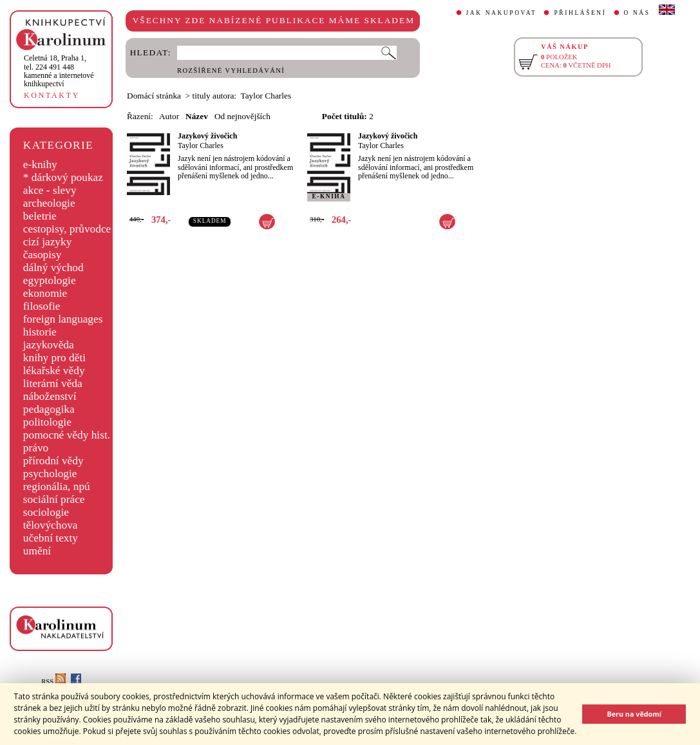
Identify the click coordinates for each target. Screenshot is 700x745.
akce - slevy (50, 190)
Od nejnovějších (242, 116)
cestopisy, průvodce (67, 229)
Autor (169, 116)
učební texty (51, 538)
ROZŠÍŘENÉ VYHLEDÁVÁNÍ (231, 71)
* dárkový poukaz (63, 177)
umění (37, 551)
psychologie (50, 474)
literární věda (53, 383)
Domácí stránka (154, 96)
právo (36, 448)
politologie (47, 422)
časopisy (43, 255)
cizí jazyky (48, 242)
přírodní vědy (53, 461)
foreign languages (63, 319)
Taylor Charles (201, 146)
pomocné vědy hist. (67, 435)
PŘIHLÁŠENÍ (580, 13)
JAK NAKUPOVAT (502, 13)
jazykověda (49, 345)
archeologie (49, 203)
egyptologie (50, 280)
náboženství (50, 396)
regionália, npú (57, 486)
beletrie (40, 216)
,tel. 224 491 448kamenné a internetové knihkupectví (59, 71)
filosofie (42, 306)
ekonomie (45, 293)
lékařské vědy (54, 371)
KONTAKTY (52, 95)
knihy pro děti (54, 358)
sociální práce (54, 499)
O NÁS (637, 13)
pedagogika (49, 409)
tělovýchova (51, 525)
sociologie (46, 512)
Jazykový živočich (207, 136)
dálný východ (53, 268)
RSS (53, 682)
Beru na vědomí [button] (634, 714)
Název (197, 116)
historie (40, 332)
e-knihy (40, 165)
